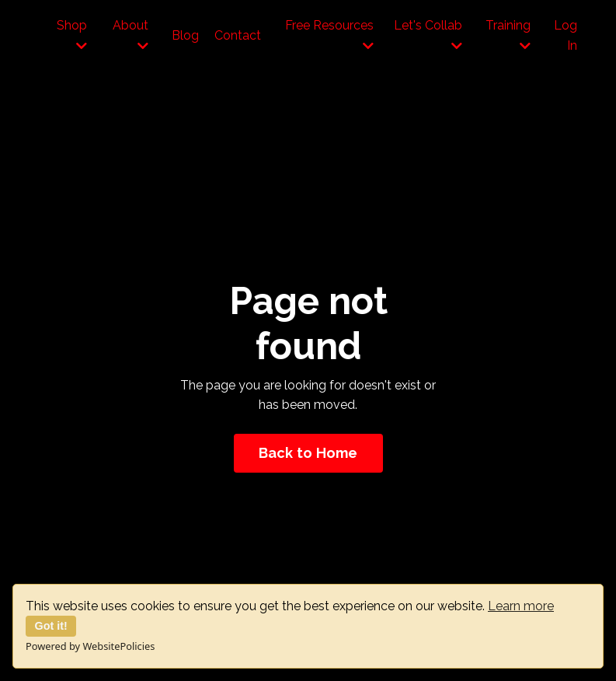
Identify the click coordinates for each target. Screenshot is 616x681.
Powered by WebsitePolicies (90, 646)
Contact (238, 35)
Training (508, 35)
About (131, 35)
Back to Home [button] (308, 453)
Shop (72, 35)
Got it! (51, 626)
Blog (185, 35)
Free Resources (329, 35)
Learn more (521, 606)
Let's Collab (428, 35)
